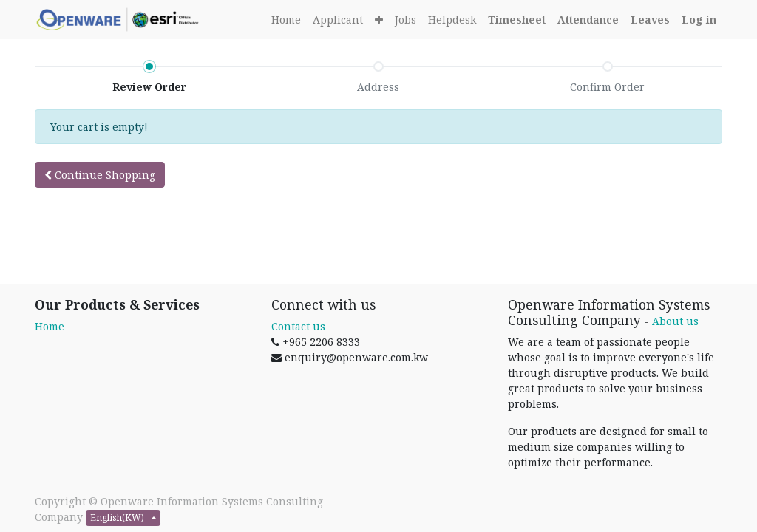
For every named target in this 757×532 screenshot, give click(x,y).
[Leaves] (650, 20)
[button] (379, 20)
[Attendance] (588, 20)
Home (50, 326)
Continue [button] (100, 175)
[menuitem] (286, 20)
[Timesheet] (517, 20)
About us (675, 321)
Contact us (298, 326)
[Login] (699, 20)
